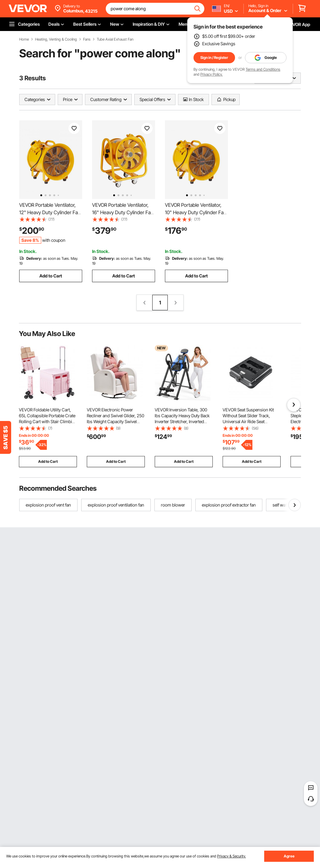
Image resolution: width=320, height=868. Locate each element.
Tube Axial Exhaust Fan (115, 39)
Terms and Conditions (263, 69)
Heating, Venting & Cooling (56, 39)
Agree (289, 856)
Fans (87, 39)
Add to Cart (51, 276)
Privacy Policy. (211, 74)
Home (24, 39)
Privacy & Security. (231, 856)
